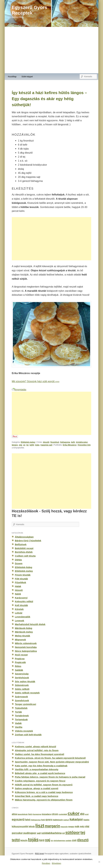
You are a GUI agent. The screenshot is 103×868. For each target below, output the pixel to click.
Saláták (19, 670)
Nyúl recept (21, 655)
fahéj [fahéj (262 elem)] (28, 820)
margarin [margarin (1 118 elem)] (52, 826)
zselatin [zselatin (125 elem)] (69, 840)
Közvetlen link (84, 445)
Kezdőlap (12, 77)
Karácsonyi (21, 598)
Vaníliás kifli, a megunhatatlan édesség (37, 769)
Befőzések (21, 544)
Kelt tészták (21, 605)
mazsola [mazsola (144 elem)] (64, 827)
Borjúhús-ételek (24, 552)
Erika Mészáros (70, 445)
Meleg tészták (22, 636)
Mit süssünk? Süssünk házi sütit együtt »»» (36, 381)
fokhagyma (65, 442)
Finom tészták (23, 575)
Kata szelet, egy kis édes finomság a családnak (41, 766)
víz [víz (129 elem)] (52, 840)
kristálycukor (82, 442)
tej (27, 445)
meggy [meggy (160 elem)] (71, 827)
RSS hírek (39, 854)
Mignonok (20, 640)
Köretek (19, 609)
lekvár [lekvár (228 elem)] (32, 826)
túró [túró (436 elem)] (42, 840)
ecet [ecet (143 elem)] (87, 814)
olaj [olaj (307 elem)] (87, 826)
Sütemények (22, 685)
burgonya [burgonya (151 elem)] (37, 814)
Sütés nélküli (22, 689)
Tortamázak (21, 719)
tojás (37, 445)
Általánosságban (24, 537)
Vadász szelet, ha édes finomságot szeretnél (39, 754)
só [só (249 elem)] (63, 833)
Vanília (19, 727)
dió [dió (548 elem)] (82, 814)
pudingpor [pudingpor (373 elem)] (30, 833)
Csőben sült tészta (25, 556)
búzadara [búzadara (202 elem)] (46, 814)
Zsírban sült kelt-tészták (28, 735)
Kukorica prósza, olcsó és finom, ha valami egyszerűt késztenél (50, 758)
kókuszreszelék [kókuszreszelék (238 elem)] (20, 826)
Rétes (18, 666)
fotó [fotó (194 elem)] (43, 820)
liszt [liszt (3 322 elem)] (40, 826)
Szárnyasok (21, 697)
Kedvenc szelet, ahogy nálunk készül (35, 746)
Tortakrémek (22, 716)
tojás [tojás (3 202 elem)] (33, 840)
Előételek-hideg (24, 567)
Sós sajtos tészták (25, 681)
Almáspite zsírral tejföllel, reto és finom (37, 750)
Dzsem (19, 563)
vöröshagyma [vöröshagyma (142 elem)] (59, 840)
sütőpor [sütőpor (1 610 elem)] (73, 832)
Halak (18, 586)
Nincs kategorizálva (26, 651)
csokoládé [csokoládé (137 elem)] (63, 814)
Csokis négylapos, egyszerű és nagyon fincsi (40, 781)
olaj (21, 445)
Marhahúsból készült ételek (30, 624)
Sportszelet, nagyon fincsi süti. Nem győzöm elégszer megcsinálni (52, 762)
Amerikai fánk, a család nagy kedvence (37, 796)
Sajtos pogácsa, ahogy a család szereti (37, 788)
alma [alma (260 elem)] (14, 814)
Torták (18, 712)
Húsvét (19, 590)
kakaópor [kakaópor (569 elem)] (76, 819)
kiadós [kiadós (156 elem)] (86, 820)
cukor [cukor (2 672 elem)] (74, 813)
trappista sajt (46, 445)
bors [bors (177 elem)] (30, 814)
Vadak (18, 723)
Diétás (18, 560)
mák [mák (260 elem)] (77, 826)
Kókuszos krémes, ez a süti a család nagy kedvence (44, 792)
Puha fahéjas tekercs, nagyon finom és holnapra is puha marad (50, 777)
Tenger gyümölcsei (25, 704)
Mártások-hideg (24, 628)
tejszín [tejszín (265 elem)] (24, 840)
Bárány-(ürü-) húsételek (28, 541)
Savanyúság (22, 674)
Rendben (46, 863)
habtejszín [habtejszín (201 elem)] (58, 820)
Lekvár (19, 613)
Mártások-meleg (24, 632)
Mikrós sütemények (26, 643)
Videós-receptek (24, 731)
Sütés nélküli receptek (27, 693)
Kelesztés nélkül (24, 601)
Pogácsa (20, 659)
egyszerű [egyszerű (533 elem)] (18, 819)
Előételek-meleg (28, 442)
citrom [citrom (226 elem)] (55, 814)
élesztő (46, 442)
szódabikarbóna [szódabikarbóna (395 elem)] (52, 833)
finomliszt (55, 442)
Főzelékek (20, 582)
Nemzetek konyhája (26, 647)
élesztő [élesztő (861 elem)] (83, 840)
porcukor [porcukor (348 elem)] (17, 833)
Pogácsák (20, 662)
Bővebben (57, 863)
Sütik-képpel (27, 77)
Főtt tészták (21, 579)
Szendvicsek (22, 700)
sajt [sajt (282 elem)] (39, 833)
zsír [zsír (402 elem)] (74, 840)
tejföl (32, 445)
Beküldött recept (24, 548)
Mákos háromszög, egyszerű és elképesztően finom (44, 800)
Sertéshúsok (22, 678)
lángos (15, 445)
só (24, 445)
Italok (18, 594)
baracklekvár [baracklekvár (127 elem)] (23, 814)
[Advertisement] (52, 50)
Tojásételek (21, 708)
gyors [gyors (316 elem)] (49, 820)
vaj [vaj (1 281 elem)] (48, 840)
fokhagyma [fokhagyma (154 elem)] (36, 820)
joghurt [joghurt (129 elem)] (66, 820)
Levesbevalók (23, 617)
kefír (73, 442)
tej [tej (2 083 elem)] (83, 832)
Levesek (20, 621)
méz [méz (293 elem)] (82, 826)
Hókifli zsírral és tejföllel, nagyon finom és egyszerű (44, 785)
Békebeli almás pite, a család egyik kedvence (40, 773)
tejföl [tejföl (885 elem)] (16, 840)
